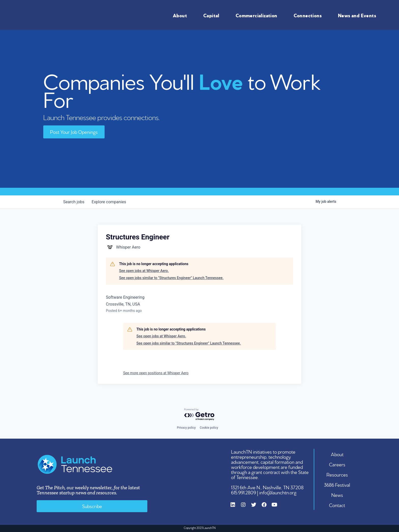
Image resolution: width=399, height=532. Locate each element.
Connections (309, 15)
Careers (337, 464)
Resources (337, 474)
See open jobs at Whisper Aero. (144, 271)
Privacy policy (186, 428)
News (337, 495)
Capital (213, 15)
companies (110, 202)
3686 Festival (337, 484)
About (181, 15)
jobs (74, 202)
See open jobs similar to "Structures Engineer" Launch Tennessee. (171, 278)
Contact (337, 505)
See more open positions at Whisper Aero (156, 373)
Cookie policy (209, 428)
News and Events (358, 15)
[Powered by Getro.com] (199, 415)
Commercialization (258, 15)
